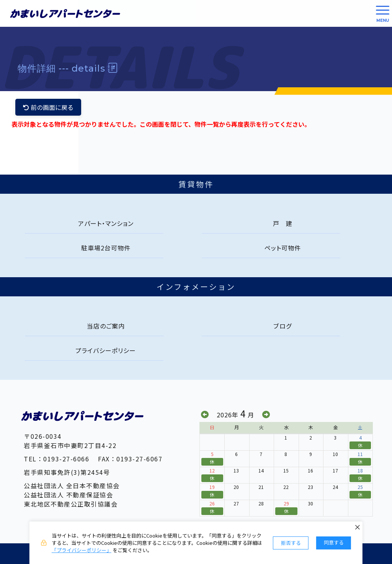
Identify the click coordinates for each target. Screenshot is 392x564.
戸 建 (283, 223)
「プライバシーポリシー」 (82, 550)
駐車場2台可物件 (106, 248)
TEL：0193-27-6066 (56, 459)
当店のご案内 (106, 326)
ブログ (283, 326)
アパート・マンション (106, 223)
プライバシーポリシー (106, 350)
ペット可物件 (283, 248)
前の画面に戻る (48, 107)
